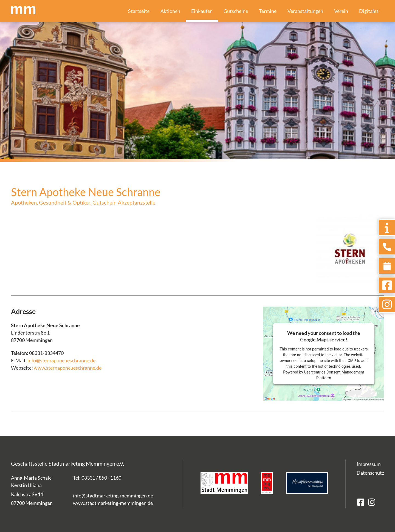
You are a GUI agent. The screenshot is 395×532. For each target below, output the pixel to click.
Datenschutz (370, 473)
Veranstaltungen (305, 11)
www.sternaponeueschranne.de (68, 368)
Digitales (369, 11)
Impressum (369, 464)
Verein (341, 11)
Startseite (139, 11)
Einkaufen (202, 11)
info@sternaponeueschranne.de (61, 360)
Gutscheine (236, 11)
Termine (268, 11)
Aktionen (170, 11)
